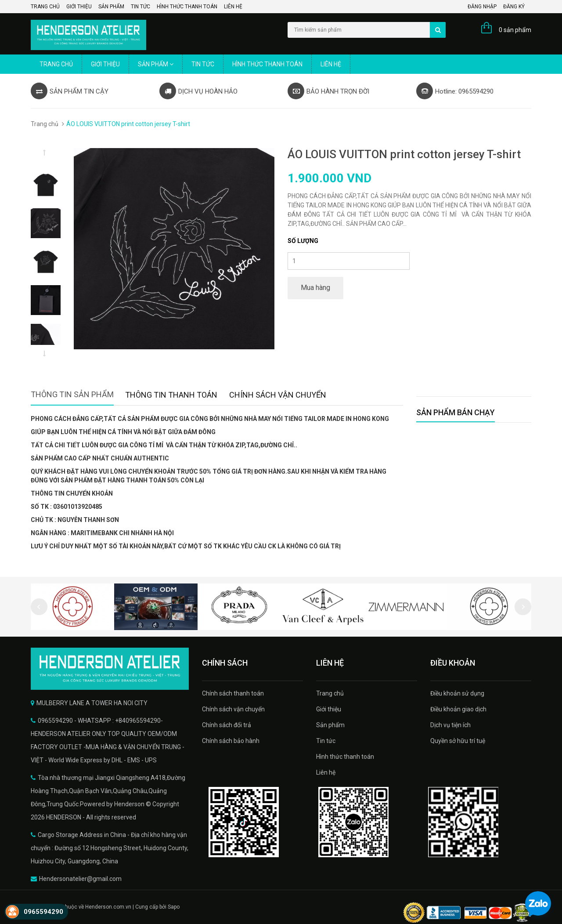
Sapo (174, 907)
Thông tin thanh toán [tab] (171, 395)
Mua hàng (315, 288)
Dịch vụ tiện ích (450, 725)
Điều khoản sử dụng (457, 693)
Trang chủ (45, 7)
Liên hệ (233, 7)
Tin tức (140, 7)
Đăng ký (514, 7)
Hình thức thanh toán (187, 7)
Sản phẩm (111, 7)
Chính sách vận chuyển (233, 709)
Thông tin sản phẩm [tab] (72, 394)
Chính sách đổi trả (227, 725)
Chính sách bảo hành (231, 741)
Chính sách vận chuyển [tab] (278, 395)
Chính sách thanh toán (233, 693)
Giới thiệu (79, 7)
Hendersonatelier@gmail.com (80, 879)
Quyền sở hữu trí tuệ (458, 741)
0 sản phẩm (515, 30)
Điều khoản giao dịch (458, 709)
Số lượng (303, 241)
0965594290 (43, 912)
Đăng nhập (482, 7)
